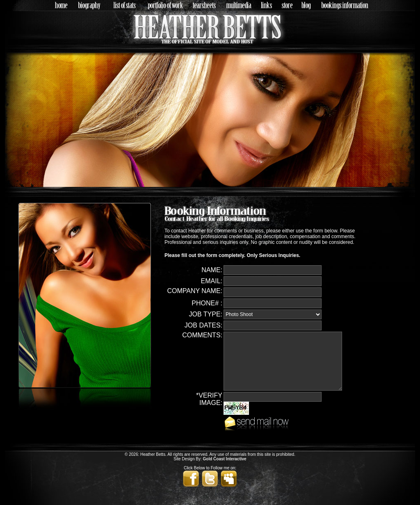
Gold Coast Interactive (225, 459)
